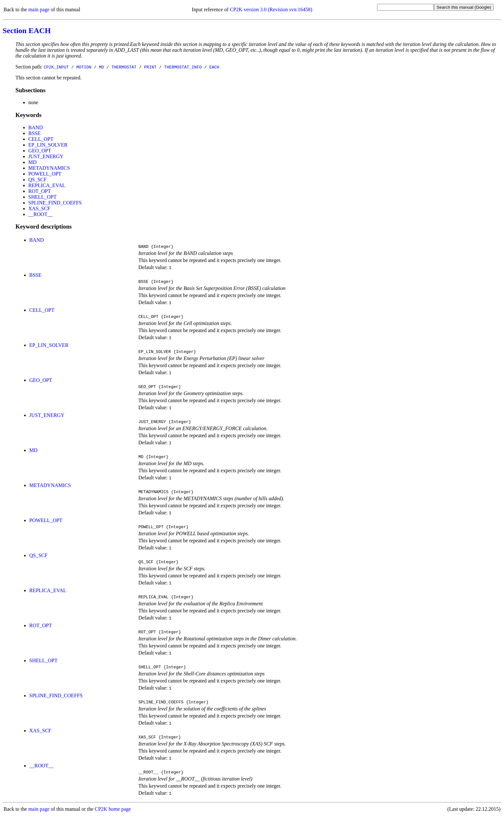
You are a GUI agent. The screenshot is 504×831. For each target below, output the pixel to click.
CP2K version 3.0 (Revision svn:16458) (271, 9)
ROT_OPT (40, 191)
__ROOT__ (40, 214)
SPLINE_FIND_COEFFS (55, 203)
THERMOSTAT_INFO (183, 67)
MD (102, 67)
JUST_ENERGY (46, 156)
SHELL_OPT (42, 197)
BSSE (34, 133)
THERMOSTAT (124, 67)
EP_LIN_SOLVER (48, 145)
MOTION (84, 67)
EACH (214, 67)
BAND (36, 127)
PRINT (150, 67)
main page (39, 9)
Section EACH (27, 31)
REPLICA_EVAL (47, 185)
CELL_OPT (41, 139)
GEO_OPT (40, 151)
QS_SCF (37, 180)
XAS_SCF (39, 208)
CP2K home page (113, 824)
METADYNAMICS (49, 168)
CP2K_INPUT (56, 67)
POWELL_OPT (45, 174)
